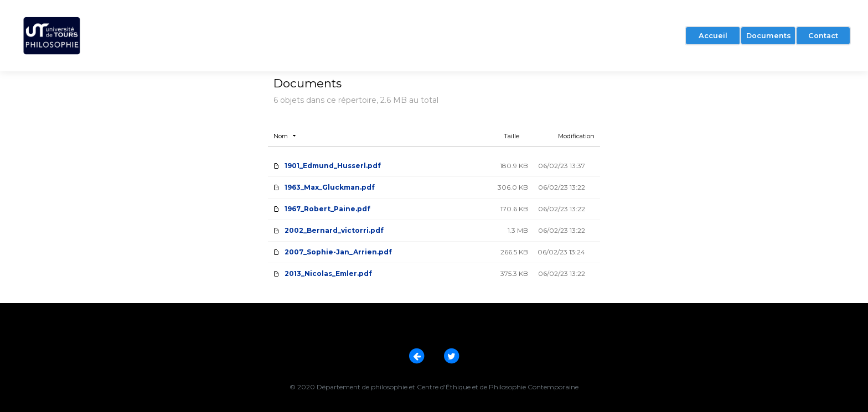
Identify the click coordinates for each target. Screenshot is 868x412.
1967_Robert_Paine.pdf (327, 209)
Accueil (713, 36)
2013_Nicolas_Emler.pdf (328, 273)
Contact (823, 36)
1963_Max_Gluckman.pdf (330, 187)
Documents (769, 36)
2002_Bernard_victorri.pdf (334, 230)
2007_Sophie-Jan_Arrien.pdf (338, 252)
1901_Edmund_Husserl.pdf (333, 166)
